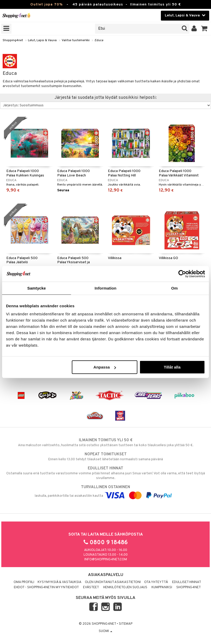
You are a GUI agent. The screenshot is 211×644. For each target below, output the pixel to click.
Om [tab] (174, 288)
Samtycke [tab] (37, 288)
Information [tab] (105, 288)
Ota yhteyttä (156, 582)
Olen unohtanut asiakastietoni (113, 582)
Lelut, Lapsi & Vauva (42, 40)
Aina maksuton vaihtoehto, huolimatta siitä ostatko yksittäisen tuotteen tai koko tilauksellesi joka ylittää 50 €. (105, 443)
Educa (99, 40)
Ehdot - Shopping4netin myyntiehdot (46, 587)
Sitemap (126, 624)
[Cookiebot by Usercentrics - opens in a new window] (182, 274)
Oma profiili (24, 582)
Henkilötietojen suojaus (125, 587)
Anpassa (105, 367)
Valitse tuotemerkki (76, 40)
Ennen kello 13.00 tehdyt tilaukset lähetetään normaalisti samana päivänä (105, 457)
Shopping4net (13, 40)
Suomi (105, 631)
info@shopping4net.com (106, 560)
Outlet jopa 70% (46, 5)
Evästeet (91, 587)
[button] (204, 29)
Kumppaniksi (162, 587)
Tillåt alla (172, 367)
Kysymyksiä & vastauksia (60, 582)
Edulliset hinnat (187, 582)
